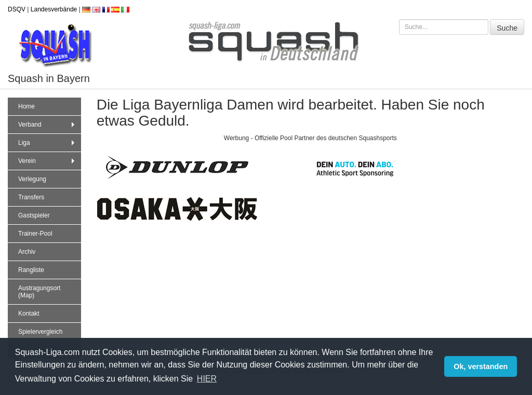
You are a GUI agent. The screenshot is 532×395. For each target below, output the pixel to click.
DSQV (17, 9)
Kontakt (29, 314)
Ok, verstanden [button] (481, 366)
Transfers (31, 197)
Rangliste (31, 270)
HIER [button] (207, 379)
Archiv (27, 252)
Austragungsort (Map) (39, 292)
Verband (48, 125)
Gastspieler (34, 215)
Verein (48, 161)
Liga (48, 143)
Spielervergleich (40, 332)
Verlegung (32, 179)
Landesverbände (54, 9)
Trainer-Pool (35, 234)
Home (26, 106)
